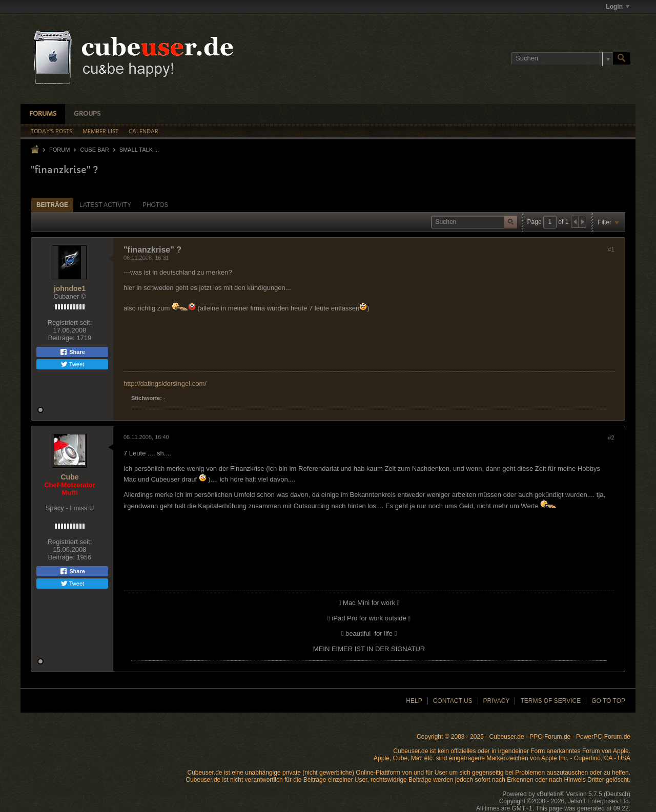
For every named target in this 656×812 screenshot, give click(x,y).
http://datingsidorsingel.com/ (165, 383)
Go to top (608, 701)
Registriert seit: (70, 322)
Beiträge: (61, 338)
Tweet (72, 364)
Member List (100, 132)
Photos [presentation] (155, 205)
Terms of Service (550, 701)
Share (72, 352)
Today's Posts (52, 132)
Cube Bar (94, 150)
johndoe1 (70, 288)
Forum (59, 150)
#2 (611, 438)
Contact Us (453, 701)
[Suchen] (562, 58)
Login (618, 7)
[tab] (52, 205)
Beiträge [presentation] (52, 205)
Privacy (497, 701)
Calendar (143, 132)
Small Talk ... (139, 150)
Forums (43, 114)
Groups (87, 114)
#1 (611, 249)
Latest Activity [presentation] (105, 205)
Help (414, 701)
